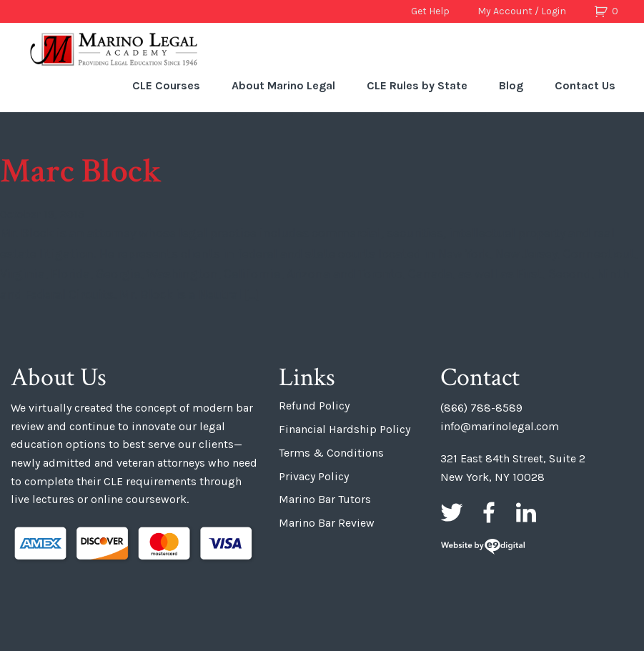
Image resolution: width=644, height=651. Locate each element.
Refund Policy (314, 406)
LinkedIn (526, 512)
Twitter (452, 512)
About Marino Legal (283, 85)
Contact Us (585, 85)
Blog (511, 85)
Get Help (430, 11)
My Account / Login (522, 11)
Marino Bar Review (327, 523)
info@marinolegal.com (500, 426)
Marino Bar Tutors (325, 499)
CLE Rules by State (417, 85)
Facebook (489, 512)
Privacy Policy (314, 476)
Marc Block (81, 171)
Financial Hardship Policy (345, 429)
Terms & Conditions (331, 453)
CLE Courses (166, 85)
